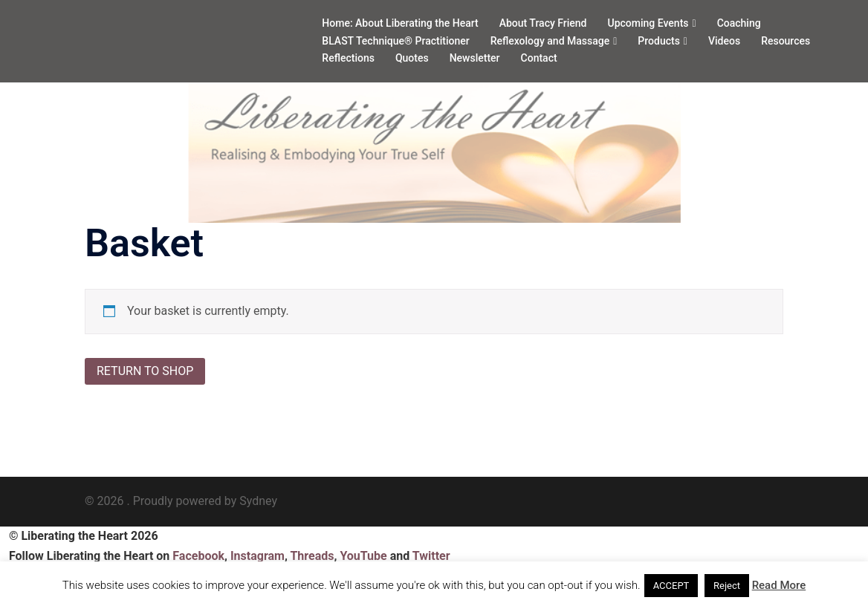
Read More (779, 585)
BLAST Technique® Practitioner (395, 41)
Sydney (258, 501)
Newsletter (475, 58)
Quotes (412, 58)
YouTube (363, 556)
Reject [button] (727, 586)
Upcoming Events (648, 23)
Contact (539, 58)
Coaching (739, 23)
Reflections (348, 58)
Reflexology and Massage (550, 41)
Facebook (198, 556)
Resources (786, 41)
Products (659, 41)
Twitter (431, 556)
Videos (724, 41)
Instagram (258, 556)
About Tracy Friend (543, 23)
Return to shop (145, 371)
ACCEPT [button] (671, 586)
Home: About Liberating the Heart (400, 23)
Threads (312, 556)
